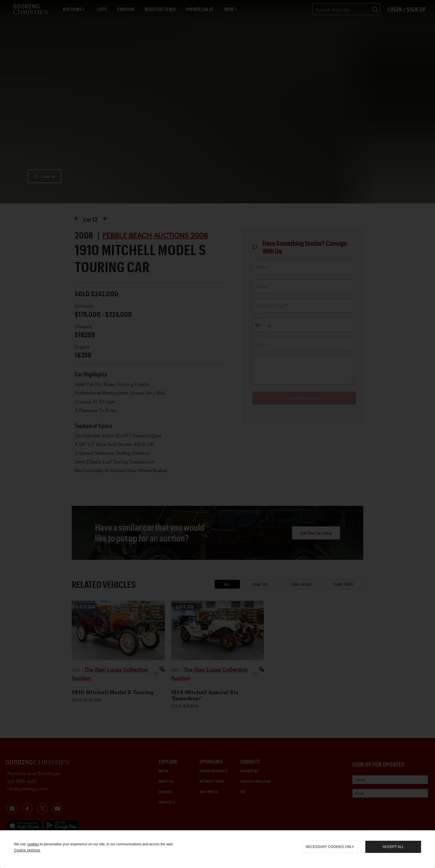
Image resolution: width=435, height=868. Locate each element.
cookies (33, 844)
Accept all (393, 847)
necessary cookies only (330, 847)
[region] (217, 849)
